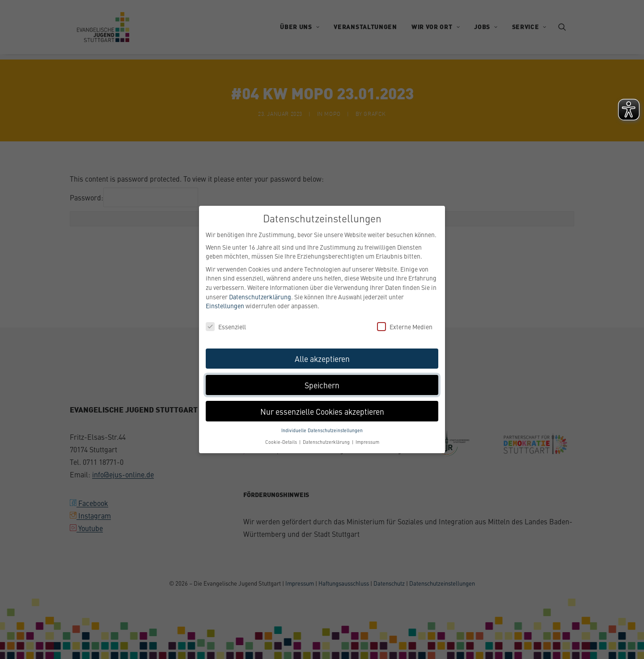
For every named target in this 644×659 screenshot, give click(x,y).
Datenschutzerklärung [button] (327, 441)
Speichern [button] (322, 384)
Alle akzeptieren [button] (322, 358)
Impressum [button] (367, 441)
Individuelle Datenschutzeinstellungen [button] (322, 429)
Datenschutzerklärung (260, 295)
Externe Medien (405, 326)
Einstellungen (225, 305)
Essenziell (226, 326)
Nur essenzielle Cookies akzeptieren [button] (322, 410)
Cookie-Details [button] (282, 441)
